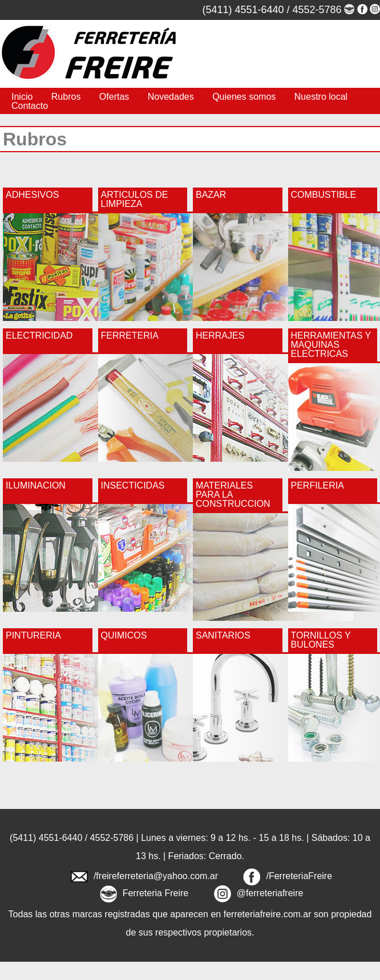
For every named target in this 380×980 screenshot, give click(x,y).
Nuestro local (321, 97)
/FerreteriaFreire (299, 876)
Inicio (22, 97)
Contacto (30, 106)
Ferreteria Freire (156, 893)
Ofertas (114, 97)
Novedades (171, 97)
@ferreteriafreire (270, 893)
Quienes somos (244, 97)
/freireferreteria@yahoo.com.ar (156, 876)
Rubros (66, 97)
